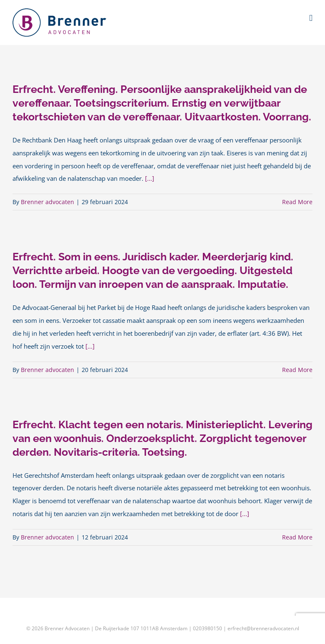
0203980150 (207, 628)
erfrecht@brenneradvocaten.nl (263, 628)
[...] (150, 178)
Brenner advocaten (47, 202)
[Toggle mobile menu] (311, 18)
